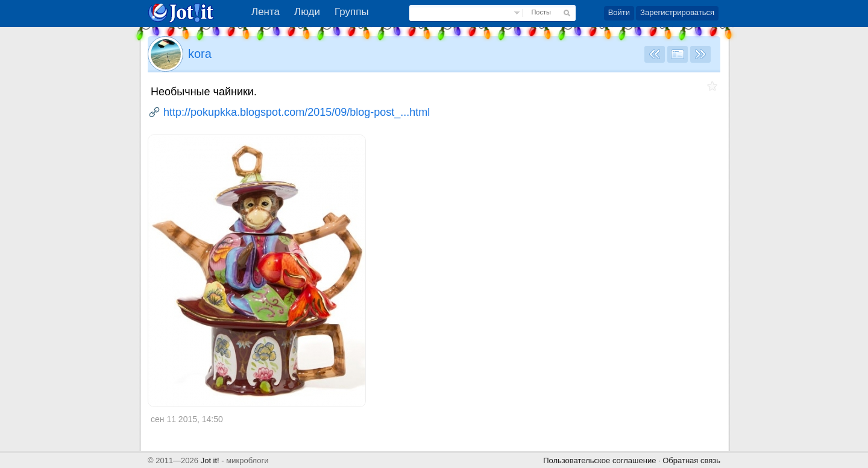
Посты (541, 12)
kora (200, 54)
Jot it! (210, 460)
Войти (619, 12)
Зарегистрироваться (677, 12)
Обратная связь (691, 460)
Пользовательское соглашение (599, 460)
